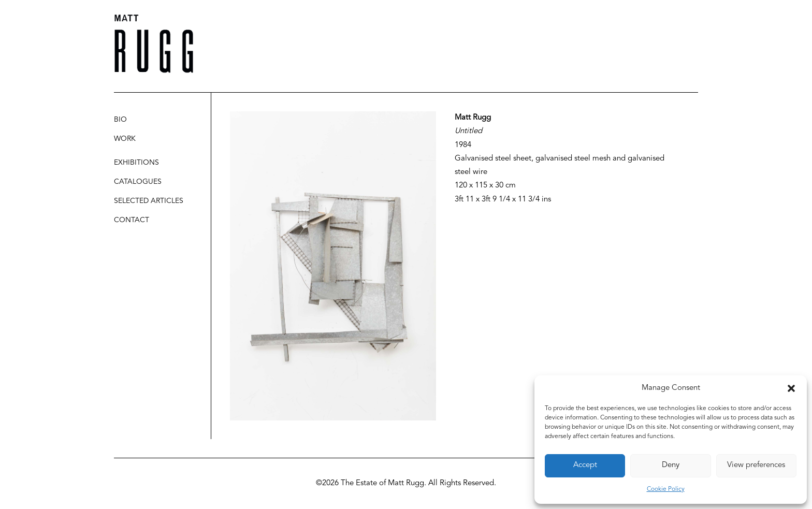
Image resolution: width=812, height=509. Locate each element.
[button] (791, 388)
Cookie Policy (666, 489)
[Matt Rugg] (154, 44)
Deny (671, 465)
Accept (585, 465)
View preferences (756, 465)
